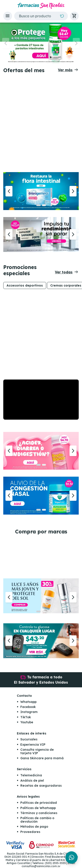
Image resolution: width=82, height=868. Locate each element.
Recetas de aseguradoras (41, 786)
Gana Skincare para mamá (42, 758)
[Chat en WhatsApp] (72, 857)
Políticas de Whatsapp (38, 808)
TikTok (26, 717)
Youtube (27, 722)
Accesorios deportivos (25, 285)
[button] (8, 16)
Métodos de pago (34, 827)
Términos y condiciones (39, 813)
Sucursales (29, 739)
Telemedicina (31, 775)
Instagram (29, 712)
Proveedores (30, 832)
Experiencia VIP (33, 745)
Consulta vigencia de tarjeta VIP (37, 751)
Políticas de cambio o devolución (37, 820)
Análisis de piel (32, 781)
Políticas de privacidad (39, 803)
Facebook (28, 707)
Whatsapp (28, 702)
